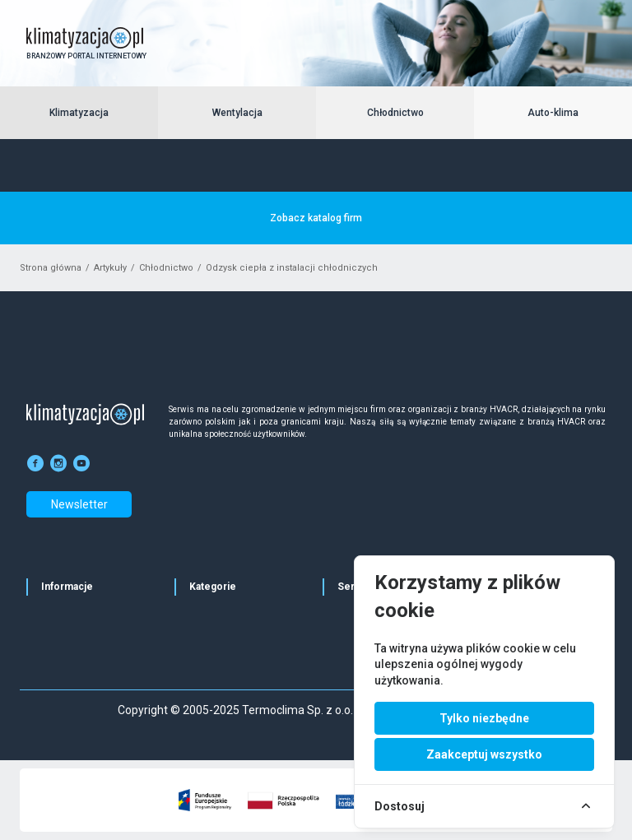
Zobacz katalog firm (316, 218)
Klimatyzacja (79, 113)
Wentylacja (237, 113)
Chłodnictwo (395, 113)
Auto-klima (553, 113)
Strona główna (51, 268)
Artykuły (110, 268)
